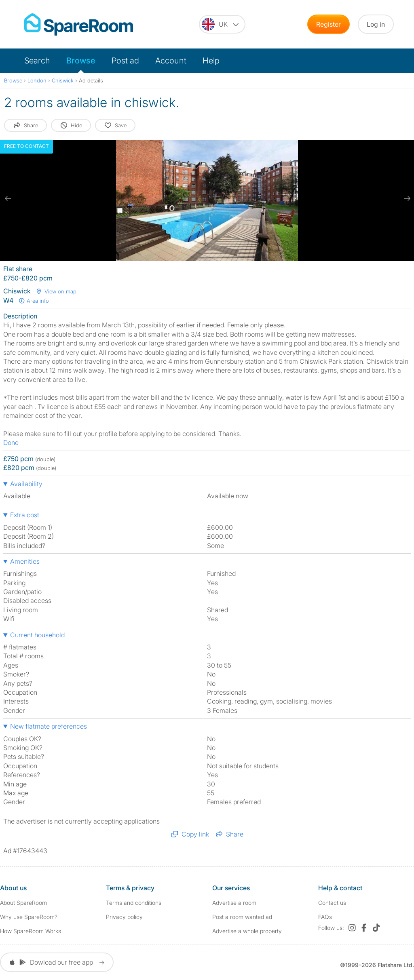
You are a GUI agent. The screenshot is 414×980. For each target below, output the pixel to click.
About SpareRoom (23, 903)
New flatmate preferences (49, 726)
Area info (34, 301)
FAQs (325, 917)
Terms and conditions (134, 903)
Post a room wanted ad (242, 917)
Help (211, 61)
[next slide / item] (406, 198)
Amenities (25, 561)
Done (11, 443)
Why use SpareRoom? (29, 917)
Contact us (332, 903)
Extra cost (25, 515)
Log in (376, 24)
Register (328, 24)
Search (37, 61)
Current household (37, 635)
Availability (26, 484)
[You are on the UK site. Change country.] (222, 24)
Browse (81, 61)
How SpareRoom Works (31, 931)
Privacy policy (124, 917)
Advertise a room (234, 903)
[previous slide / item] (8, 198)
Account (171, 61)
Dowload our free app (57, 962)
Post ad (125, 61)
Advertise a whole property (247, 931)
